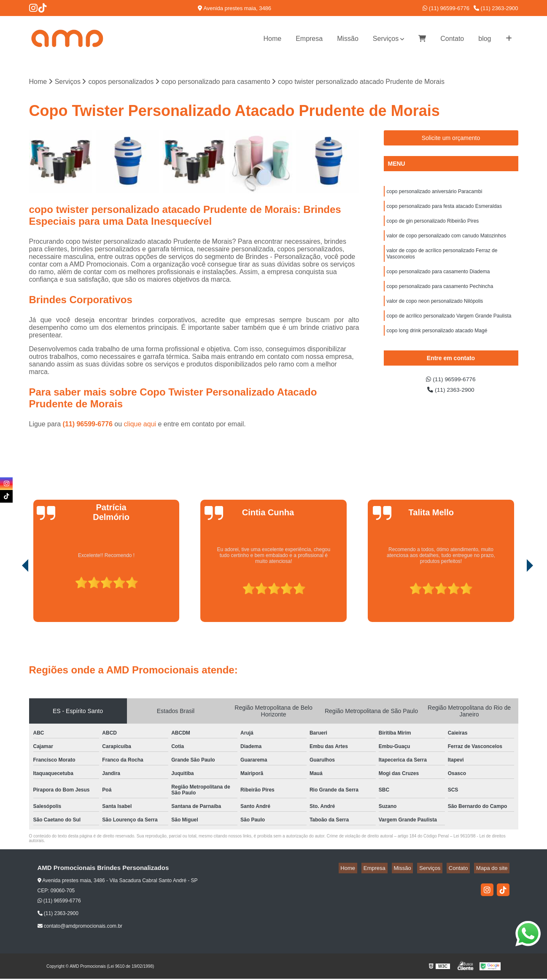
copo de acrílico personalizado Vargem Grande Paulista (449, 329)
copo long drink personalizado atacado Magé (437, 345)
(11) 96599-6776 (446, 8)
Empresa (309, 39)
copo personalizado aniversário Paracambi (435, 194)
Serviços (386, 39)
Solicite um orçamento (451, 139)
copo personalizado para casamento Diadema (438, 281)
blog (485, 39)
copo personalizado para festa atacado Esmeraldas (445, 210)
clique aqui (140, 425)
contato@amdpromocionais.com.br (80, 927)
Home (272, 39)
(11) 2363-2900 (496, 8)
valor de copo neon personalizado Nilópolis (435, 313)
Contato (452, 39)
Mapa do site (494, 869)
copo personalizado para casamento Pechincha (440, 297)
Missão (348, 39)
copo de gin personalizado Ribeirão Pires (433, 226)
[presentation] (13, 599)
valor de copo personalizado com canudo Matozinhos (447, 242)
